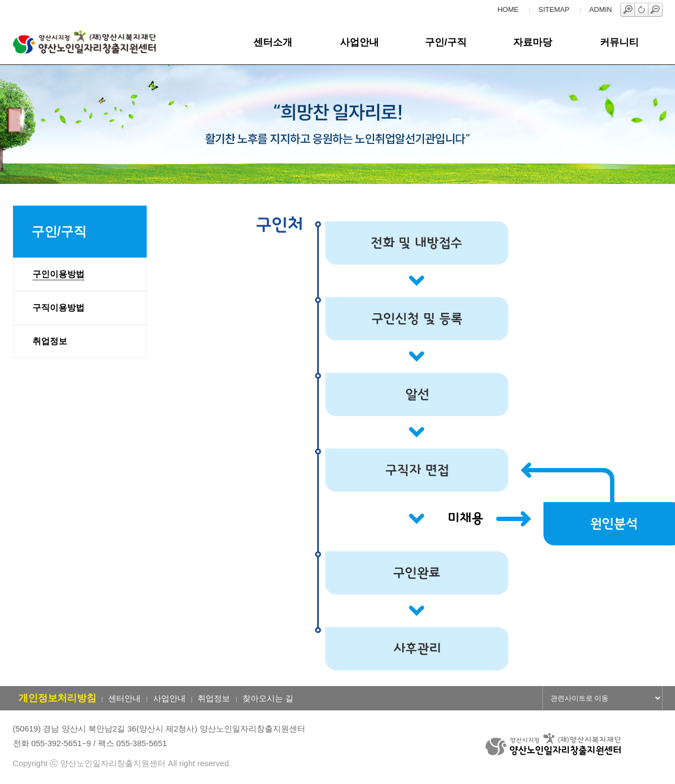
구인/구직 (446, 42)
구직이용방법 (58, 308)
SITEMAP (554, 9)
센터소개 (273, 42)
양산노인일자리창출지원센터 (101, 42)
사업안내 (359, 42)
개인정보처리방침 (57, 698)
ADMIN (601, 9)
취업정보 (50, 341)
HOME (508, 9)
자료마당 (533, 42)
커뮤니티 (619, 42)
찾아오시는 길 (268, 698)
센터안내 (124, 698)
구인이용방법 (58, 274)
